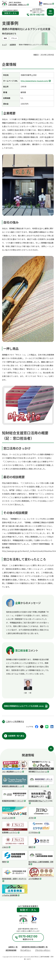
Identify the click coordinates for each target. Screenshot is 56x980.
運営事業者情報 (11, 950)
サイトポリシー (26, 950)
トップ (4, 45)
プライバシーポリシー (43, 950)
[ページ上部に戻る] (51, 749)
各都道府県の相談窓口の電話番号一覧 (35, 947)
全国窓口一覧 (13, 947)
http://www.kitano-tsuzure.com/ (36, 81)
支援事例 (13, 45)
